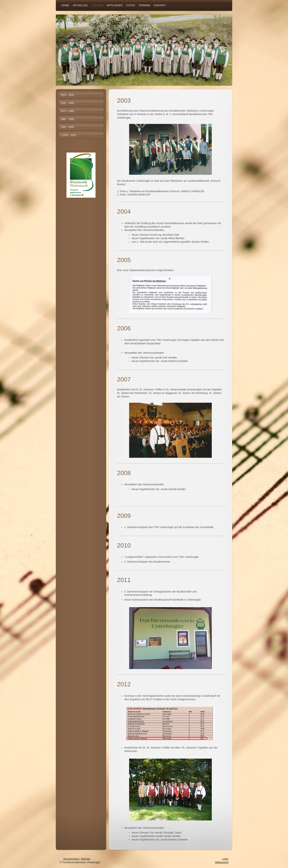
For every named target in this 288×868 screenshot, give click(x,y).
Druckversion (69, 859)
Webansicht (222, 862)
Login (225, 859)
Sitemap (85, 859)
